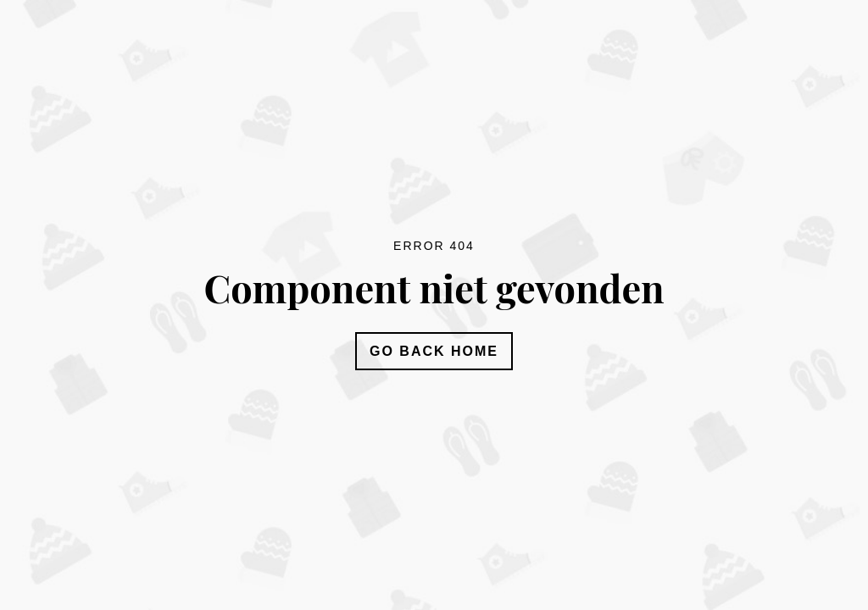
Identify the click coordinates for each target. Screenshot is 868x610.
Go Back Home (434, 351)
